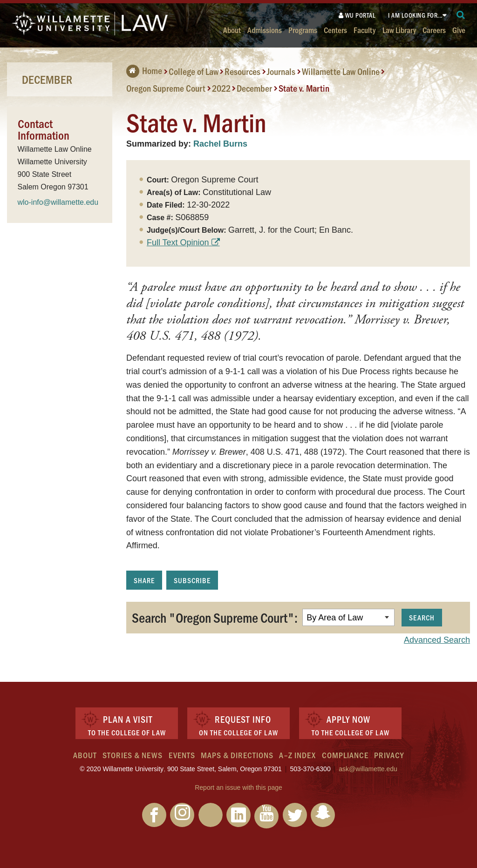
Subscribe (192, 580)
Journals (281, 71)
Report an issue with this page (238, 787)
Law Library (399, 30)
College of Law (194, 71)
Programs (303, 30)
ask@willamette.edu (368, 769)
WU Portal (357, 15)
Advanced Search (437, 640)
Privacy (389, 755)
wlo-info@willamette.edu (58, 202)
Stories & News (133, 755)
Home (144, 70)
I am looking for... (415, 15)
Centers (335, 30)
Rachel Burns (220, 144)
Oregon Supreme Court (166, 88)
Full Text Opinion (178, 242)
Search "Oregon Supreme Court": (215, 617)
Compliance (345, 755)
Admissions (265, 30)
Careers (434, 30)
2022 (221, 88)
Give (459, 30)
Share (144, 580)
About (232, 30)
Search (422, 617)
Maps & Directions (237, 755)
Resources (242, 71)
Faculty (365, 30)
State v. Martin (304, 88)
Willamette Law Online (341, 71)
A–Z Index (297, 755)
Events (182, 755)
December (254, 88)
